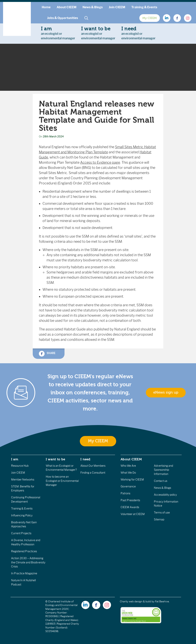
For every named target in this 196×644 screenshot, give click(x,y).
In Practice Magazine (24, 573)
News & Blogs (93, 7)
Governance (128, 486)
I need (85, 459)
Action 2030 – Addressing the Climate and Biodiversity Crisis (28, 562)
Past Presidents (130, 500)
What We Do (128, 473)
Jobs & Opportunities (62, 18)
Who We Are (128, 466)
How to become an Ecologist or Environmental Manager (62, 481)
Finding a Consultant (93, 473)
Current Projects (21, 533)
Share (47, 354)
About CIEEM (67, 7)
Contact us (161, 481)
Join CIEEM (117, 7)
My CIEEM (150, 18)
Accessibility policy (165, 495)
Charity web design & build (135, 601)
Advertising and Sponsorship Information (163, 470)
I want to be (56, 459)
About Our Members (93, 466)
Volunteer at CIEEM (133, 514)
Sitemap (159, 519)
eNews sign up (166, 392)
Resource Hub (20, 466)
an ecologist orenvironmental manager (58, 33)
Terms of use (162, 513)
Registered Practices (24, 551)
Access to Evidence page (100, 163)
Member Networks (23, 480)
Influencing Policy (22, 515)
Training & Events (144, 7)
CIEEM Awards (130, 507)
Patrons (125, 493)
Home (46, 7)
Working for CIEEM (132, 480)
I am (15, 459)
